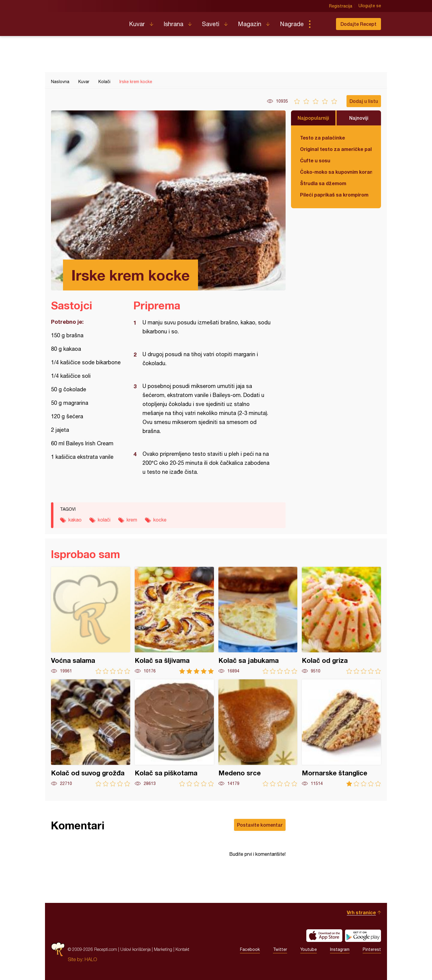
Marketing (163, 949)
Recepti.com (85, 22)
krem (132, 520)
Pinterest (372, 949)
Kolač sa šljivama (174, 620)
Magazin (250, 24)
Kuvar (137, 24)
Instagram (340, 949)
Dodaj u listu (364, 101)
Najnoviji (359, 118)
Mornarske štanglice (341, 733)
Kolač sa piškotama (174, 733)
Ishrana (173, 24)
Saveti (211, 24)
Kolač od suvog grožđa (91, 733)
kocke (160, 520)
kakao (75, 520)
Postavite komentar (260, 825)
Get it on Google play (363, 936)
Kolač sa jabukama (258, 620)
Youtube (309, 949)
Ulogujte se (370, 6)
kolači (104, 520)
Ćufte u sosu (315, 160)
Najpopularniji (313, 118)
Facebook (250, 949)
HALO (91, 959)
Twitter (280, 949)
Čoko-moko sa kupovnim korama (336, 172)
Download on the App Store (324, 936)
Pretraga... (322, 24)
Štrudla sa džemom (323, 183)
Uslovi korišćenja (135, 949)
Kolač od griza (341, 620)
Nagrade (292, 24)
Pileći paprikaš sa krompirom (334, 195)
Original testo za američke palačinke (336, 149)
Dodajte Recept (358, 24)
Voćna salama (91, 620)
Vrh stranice (361, 912)
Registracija (341, 6)
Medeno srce (258, 733)
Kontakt (182, 949)
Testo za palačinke (322, 138)
